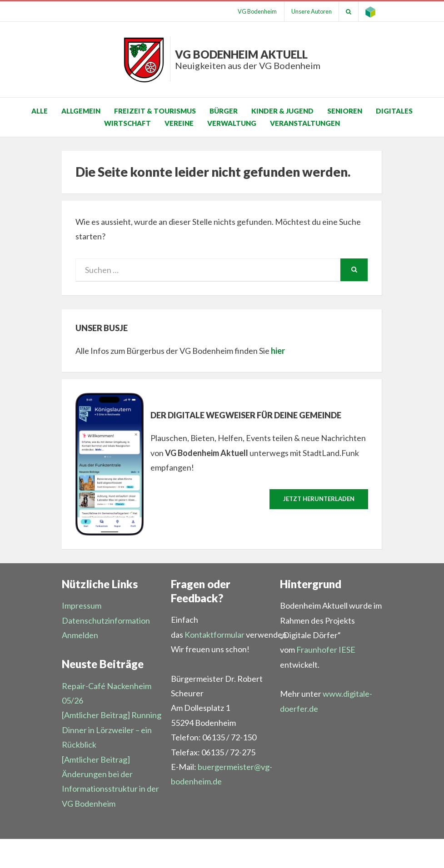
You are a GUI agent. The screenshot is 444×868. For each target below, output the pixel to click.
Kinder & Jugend (282, 111)
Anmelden (80, 635)
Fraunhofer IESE (326, 650)
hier (278, 351)
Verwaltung (232, 123)
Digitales (394, 111)
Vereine (179, 123)
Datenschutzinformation (106, 620)
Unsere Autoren (312, 11)
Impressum (82, 605)
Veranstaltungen (305, 123)
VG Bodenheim (257, 11)
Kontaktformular (215, 635)
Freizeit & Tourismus (155, 111)
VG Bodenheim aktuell (248, 59)
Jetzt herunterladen (319, 499)
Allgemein (81, 111)
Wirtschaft (127, 123)
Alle (40, 111)
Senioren (345, 111)
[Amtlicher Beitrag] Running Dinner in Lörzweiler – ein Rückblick (112, 730)
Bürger (224, 111)
